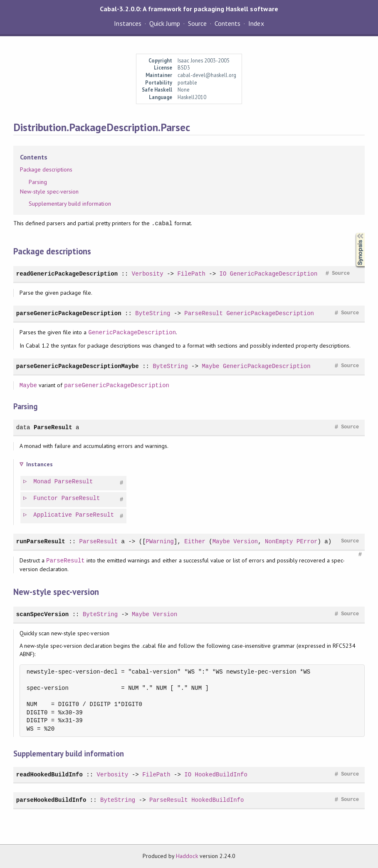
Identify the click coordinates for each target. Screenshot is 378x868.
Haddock (187, 856)
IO (223, 274)
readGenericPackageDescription (67, 274)
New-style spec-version (49, 192)
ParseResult (204, 313)
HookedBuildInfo (221, 775)
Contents (227, 23)
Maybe (210, 366)
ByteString (153, 313)
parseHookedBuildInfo (51, 800)
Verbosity (148, 274)
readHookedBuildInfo (49, 775)
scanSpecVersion (42, 614)
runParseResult (41, 541)
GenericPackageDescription (274, 274)
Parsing (38, 182)
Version (246, 541)
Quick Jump (165, 23)
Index (256, 23)
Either (195, 541)
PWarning (160, 541)
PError (307, 541)
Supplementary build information (70, 204)
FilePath (191, 274)
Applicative (53, 515)
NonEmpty (279, 541)
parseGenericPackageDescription (69, 313)
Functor (46, 499)
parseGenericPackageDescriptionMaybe (78, 366)
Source (197, 23)
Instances (127, 23)
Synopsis (353, 233)
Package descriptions (46, 169)
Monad (42, 482)
